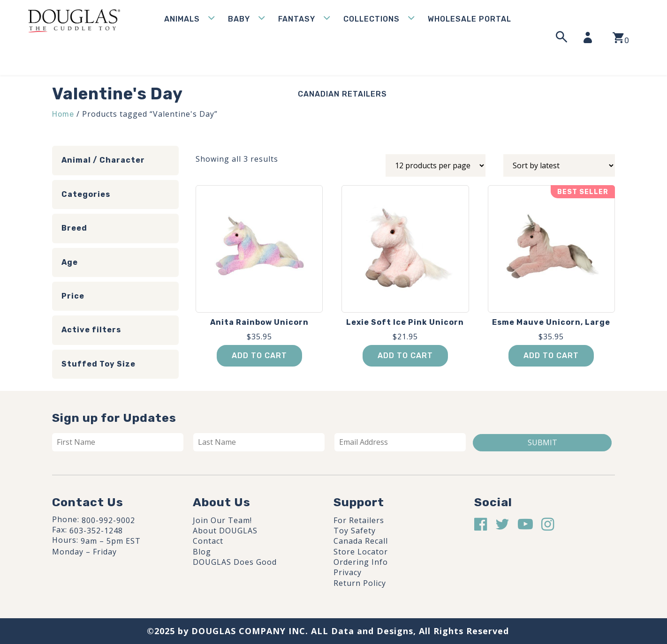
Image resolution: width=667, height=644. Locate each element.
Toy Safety (355, 531)
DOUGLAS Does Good (235, 562)
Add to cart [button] (259, 356)
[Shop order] (559, 165)
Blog (202, 552)
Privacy (348, 572)
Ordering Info (361, 562)
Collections (371, 19)
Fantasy (297, 19)
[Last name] (259, 442)
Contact (208, 541)
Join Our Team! (222, 520)
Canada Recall (361, 541)
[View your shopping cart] (621, 38)
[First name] (118, 442)
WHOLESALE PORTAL (470, 19)
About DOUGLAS (225, 531)
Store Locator (361, 552)
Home (63, 114)
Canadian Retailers (342, 94)
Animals (182, 19)
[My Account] (591, 37)
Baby (239, 19)
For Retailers (359, 520)
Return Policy (360, 583)
